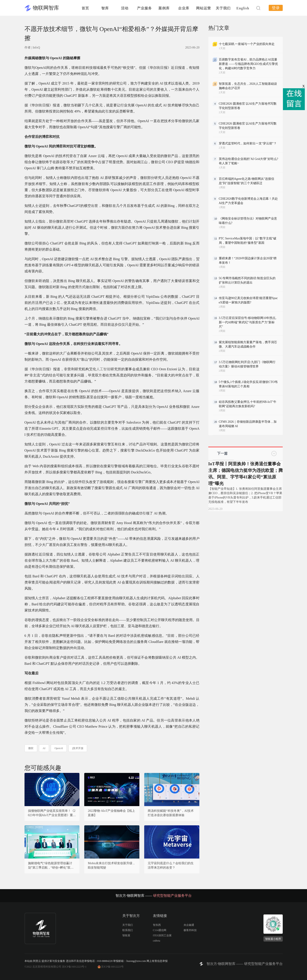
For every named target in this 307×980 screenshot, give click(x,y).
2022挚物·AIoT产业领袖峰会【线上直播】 (111, 813)
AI (44, 748)
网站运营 (203, 8)
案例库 (164, 8)
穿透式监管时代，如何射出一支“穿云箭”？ (248, 143)
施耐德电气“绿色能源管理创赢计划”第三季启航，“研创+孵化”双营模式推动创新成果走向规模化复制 (51, 866)
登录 (276, 8)
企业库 (184, 8)
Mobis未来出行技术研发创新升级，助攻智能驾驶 (112, 865)
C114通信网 (160, 930)
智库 (105, 8)
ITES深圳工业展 (162, 935)
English (243, 8)
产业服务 (144, 8)
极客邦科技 (190, 930)
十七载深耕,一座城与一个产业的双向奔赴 (247, 44)
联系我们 (128, 930)
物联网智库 (46, 8)
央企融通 (189, 925)
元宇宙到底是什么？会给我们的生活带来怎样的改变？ (171, 865)
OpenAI (59, 748)
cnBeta (157, 941)
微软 (31, 748)
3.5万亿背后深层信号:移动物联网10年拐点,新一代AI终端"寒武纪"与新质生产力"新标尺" (248, 322)
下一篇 (222, 453)
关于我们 (223, 8)
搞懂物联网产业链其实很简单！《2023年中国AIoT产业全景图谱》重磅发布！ (52, 813)
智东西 (157, 925)
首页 (85, 8)
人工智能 (104, 369)
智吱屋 (126, 935)
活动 (125, 8)
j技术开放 (78, 748)
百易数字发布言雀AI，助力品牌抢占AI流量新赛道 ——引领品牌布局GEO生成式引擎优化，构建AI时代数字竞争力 (248, 64)
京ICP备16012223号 (112, 967)
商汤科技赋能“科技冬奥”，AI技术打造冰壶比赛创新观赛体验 (171, 813)
